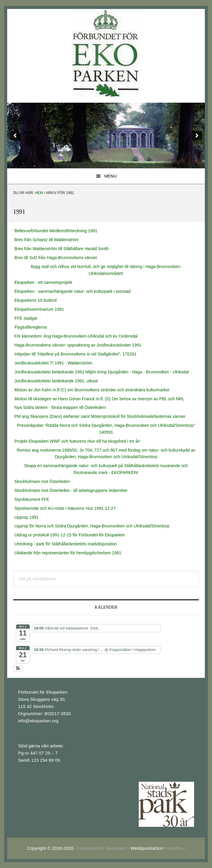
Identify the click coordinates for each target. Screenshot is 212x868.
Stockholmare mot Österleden (42, 481)
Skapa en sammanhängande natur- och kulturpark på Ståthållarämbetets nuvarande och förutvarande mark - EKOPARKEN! (106, 469)
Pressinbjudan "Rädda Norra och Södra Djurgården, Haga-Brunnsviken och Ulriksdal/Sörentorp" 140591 (106, 429)
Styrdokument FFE (32, 499)
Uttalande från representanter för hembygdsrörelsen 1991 (68, 553)
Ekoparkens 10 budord (35, 300)
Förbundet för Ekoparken (102, 848)
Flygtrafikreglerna (30, 327)
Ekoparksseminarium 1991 (39, 309)
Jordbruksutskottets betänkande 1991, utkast (56, 381)
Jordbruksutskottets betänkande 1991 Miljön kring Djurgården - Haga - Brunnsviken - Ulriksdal (102, 372)
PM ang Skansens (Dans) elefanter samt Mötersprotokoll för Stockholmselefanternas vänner (100, 416)
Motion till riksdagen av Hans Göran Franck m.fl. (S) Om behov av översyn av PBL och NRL (99, 399)
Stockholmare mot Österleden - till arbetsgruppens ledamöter (71, 490)
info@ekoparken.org (38, 721)
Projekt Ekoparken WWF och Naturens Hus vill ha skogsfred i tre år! (77, 441)
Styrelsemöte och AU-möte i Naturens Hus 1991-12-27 (65, 508)
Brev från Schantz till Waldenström (46, 240)
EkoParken (106, 53)
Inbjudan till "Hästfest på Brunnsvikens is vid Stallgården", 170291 (75, 354)
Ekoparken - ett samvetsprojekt (43, 282)
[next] (197, 136)
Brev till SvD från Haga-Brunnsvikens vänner (56, 258)
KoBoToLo (175, 848)
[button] (18, 669)
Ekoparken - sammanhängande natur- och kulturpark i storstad (72, 291)
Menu (110, 176)
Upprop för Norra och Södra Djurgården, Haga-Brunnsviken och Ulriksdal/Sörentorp (92, 526)
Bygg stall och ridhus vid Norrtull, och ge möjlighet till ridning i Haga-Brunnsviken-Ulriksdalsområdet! (106, 270)
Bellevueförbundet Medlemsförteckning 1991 (56, 231)
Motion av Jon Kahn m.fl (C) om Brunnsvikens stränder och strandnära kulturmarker (92, 390)
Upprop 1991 (26, 517)
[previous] (15, 136)
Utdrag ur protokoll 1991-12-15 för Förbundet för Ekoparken (70, 535)
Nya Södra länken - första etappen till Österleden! (60, 407)
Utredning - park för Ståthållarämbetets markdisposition (65, 544)
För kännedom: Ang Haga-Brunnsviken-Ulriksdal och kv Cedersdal (76, 336)
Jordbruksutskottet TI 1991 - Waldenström (53, 363)
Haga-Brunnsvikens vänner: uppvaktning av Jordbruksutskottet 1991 (78, 345)
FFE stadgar (26, 318)
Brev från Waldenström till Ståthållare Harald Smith (61, 249)
